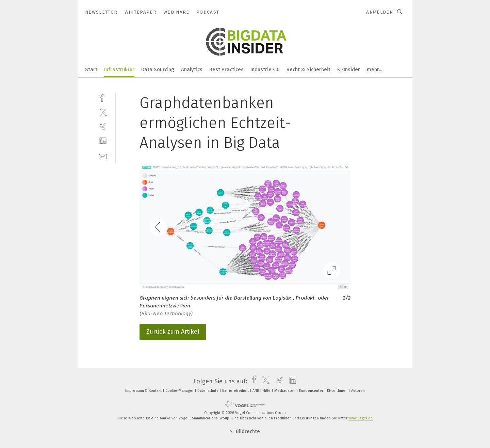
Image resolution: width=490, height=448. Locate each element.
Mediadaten (285, 391)
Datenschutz (208, 391)
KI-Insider (349, 69)
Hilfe (267, 391)
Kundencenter (312, 391)
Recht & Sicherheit (308, 69)
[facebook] (103, 97)
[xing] (103, 126)
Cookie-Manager (180, 391)
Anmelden (380, 12)
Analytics (192, 69)
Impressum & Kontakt (144, 391)
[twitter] (103, 112)
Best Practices (226, 69)
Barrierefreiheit (236, 391)
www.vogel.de (361, 418)
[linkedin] (103, 141)
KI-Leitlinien (338, 391)
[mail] (103, 156)
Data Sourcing (158, 69)
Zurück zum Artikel (173, 332)
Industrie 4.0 (265, 69)
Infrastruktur (119, 69)
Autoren (358, 391)
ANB (256, 391)
